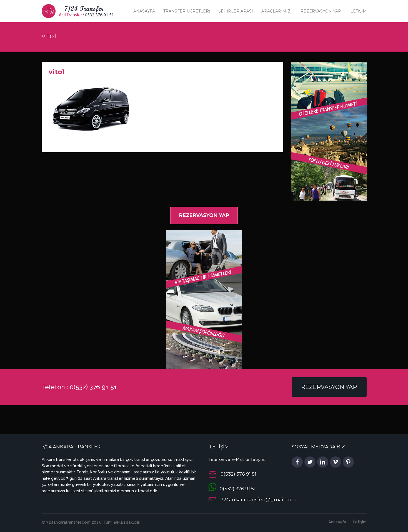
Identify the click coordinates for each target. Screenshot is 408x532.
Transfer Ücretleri (187, 11)
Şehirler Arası (236, 11)
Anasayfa (144, 11)
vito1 (57, 72)
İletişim (358, 11)
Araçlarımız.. (277, 11)
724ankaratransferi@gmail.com (259, 499)
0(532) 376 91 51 (232, 489)
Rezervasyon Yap (321, 11)
